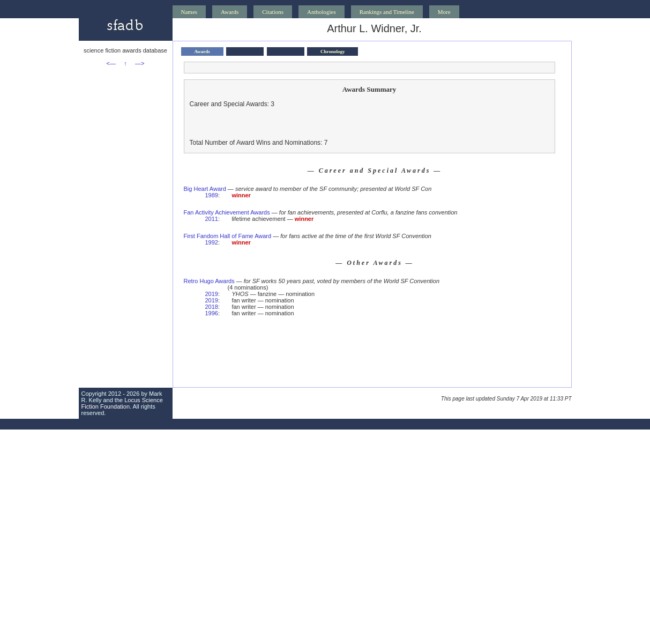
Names (189, 12)
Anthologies (322, 12)
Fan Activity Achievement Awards (227, 212)
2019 (212, 294)
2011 (212, 219)
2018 (212, 307)
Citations (273, 12)
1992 (212, 242)
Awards (230, 12)
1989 (212, 195)
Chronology (333, 51)
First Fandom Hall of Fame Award (228, 236)
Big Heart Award (205, 189)
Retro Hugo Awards (209, 281)
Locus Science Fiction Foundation (122, 403)
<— (111, 63)
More (444, 12)
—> (140, 63)
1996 (212, 313)
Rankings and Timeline (387, 12)
